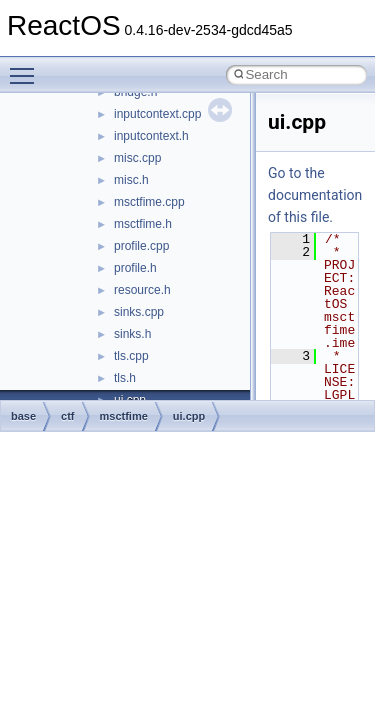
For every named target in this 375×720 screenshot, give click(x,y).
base (23, 416)
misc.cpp (137, 158)
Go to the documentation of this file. (315, 195)
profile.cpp (141, 246)
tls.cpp (131, 356)
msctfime (124, 416)
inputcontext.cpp (157, 114)
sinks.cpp (139, 312)
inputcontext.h (151, 136)
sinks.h (132, 334)
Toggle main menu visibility (27, 67)
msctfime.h (143, 224)
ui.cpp (189, 416)
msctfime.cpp (149, 202)
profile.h (135, 268)
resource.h (142, 290)
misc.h (131, 180)
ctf (67, 416)
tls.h (125, 378)
